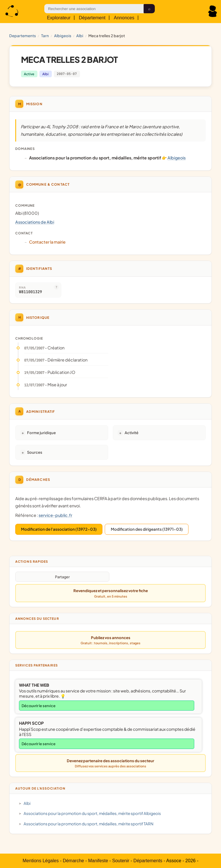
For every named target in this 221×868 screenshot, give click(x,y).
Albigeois (63, 36)
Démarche (73, 861)
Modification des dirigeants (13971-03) (147, 529)
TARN (45, 36)
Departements (23, 36)
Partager (62, 577)
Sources (35, 452)
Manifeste (98, 861)
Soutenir (121, 861)
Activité (132, 433)
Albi (80, 36)
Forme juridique (41, 433)
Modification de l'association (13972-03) (59, 529)
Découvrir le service (39, 706)
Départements (148, 861)
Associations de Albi (35, 222)
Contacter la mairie (47, 242)
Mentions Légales (41, 861)
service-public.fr (55, 515)
